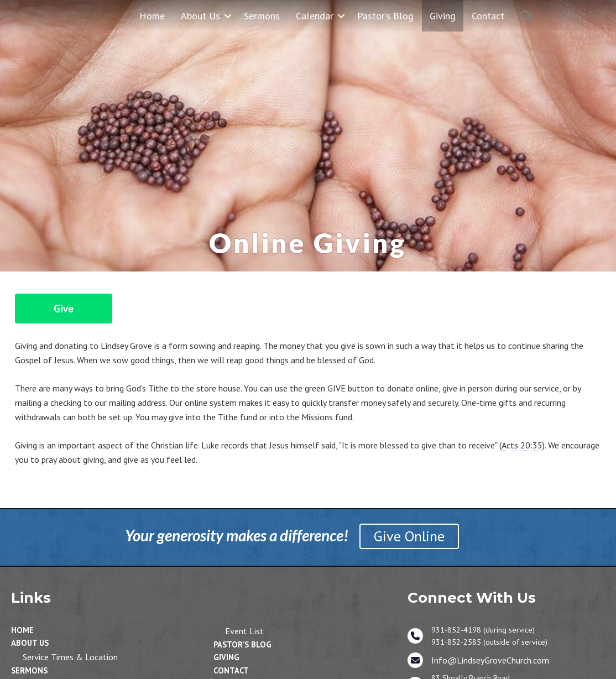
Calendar (315, 16)
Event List (244, 631)
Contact (488, 16)
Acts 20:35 (522, 445)
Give (64, 309)
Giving (443, 16)
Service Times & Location (70, 657)
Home (152, 16)
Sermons (262, 16)
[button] (228, 16)
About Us (200, 16)
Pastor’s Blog (385, 16)
